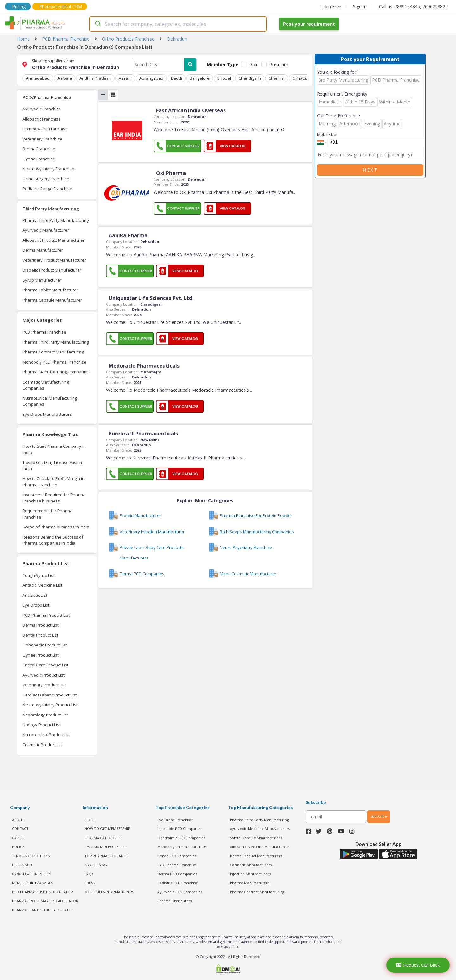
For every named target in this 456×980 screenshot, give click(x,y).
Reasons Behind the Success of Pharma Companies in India (53, 540)
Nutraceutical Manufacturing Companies (50, 401)
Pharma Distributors (174, 901)
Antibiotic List (35, 595)
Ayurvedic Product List (44, 675)
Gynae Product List (41, 655)
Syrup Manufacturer (42, 280)
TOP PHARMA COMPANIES (106, 856)
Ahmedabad (38, 78)
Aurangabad (151, 78)
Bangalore (200, 78)
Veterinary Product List (44, 685)
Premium (279, 64)
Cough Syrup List (38, 575)
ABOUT (18, 820)
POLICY (18, 847)
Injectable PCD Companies (180, 829)
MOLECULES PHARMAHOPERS (109, 892)
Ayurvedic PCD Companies (180, 892)
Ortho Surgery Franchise (46, 179)
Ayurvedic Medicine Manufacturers (260, 829)
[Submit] (97, 24)
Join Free (331, 6)
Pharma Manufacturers (250, 883)
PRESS (90, 883)
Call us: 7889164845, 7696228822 (413, 6)
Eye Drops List (36, 605)
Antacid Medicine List (42, 585)
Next (370, 170)
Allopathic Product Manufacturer (54, 240)
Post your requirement (309, 24)
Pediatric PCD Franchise (178, 883)
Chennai (277, 78)
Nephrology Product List (45, 715)
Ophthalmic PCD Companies (181, 838)
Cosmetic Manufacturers (251, 865)
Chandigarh (250, 78)
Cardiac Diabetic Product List (50, 695)
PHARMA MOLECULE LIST (105, 847)
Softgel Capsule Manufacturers (256, 838)
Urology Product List (41, 725)
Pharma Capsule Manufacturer (52, 300)
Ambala (65, 78)
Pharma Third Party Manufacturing (56, 220)
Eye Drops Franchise (175, 820)
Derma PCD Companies (177, 874)
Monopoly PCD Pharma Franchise (54, 362)
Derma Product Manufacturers (256, 856)
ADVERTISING (96, 865)
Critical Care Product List (45, 665)
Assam (125, 78)
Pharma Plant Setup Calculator (43, 910)
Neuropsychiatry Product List (50, 705)
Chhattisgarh (305, 78)
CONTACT (20, 829)
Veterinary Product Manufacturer (54, 260)
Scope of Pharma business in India (56, 527)
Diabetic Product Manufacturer (52, 270)
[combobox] (178, 24)
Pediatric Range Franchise (47, 189)
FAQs (89, 874)
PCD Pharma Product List (46, 615)
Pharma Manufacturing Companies (56, 372)
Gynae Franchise (39, 159)
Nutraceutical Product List (47, 735)
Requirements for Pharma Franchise (47, 514)
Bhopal (224, 78)
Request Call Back (418, 965)
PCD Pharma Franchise (44, 332)
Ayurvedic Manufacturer (46, 230)
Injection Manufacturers (250, 874)
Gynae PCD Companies (177, 856)
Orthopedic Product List (45, 645)
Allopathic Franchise (42, 119)
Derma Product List (41, 625)
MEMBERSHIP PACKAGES (32, 883)
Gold (254, 64)
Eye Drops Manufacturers (47, 414)
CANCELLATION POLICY (32, 874)
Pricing (19, 6)
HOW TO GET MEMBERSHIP (107, 829)
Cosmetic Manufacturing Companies (46, 385)
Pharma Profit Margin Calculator (45, 901)
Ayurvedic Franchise (42, 109)
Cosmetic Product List (43, 745)
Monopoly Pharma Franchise (182, 847)
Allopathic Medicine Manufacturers (260, 847)
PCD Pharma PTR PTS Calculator (42, 892)
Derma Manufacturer (43, 250)
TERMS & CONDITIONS (31, 856)
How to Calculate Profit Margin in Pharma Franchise (54, 482)
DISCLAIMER (22, 865)
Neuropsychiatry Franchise (48, 169)
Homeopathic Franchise (45, 129)
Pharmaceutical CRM (61, 6)
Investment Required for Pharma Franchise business (54, 498)
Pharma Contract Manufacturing (53, 352)
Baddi (177, 78)
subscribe (379, 816)
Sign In (360, 6)
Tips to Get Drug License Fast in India (52, 465)
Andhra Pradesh (95, 78)
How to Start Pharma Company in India (54, 449)
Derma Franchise (39, 149)
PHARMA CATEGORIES (103, 838)
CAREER (18, 838)
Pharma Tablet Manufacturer (50, 290)
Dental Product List (40, 635)
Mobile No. (327, 134)
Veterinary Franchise (42, 139)
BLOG (89, 820)
